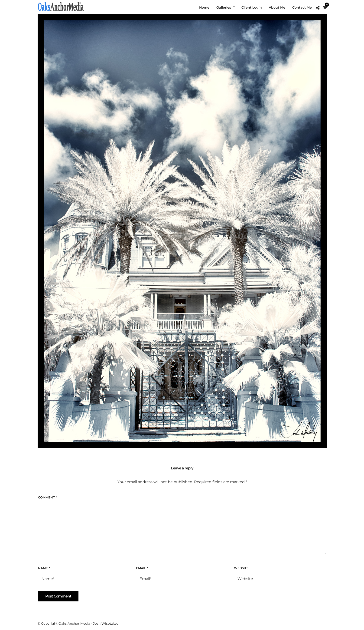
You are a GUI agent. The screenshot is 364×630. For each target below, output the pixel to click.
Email (142, 568)
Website (241, 568)
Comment (47, 497)
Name (44, 568)
